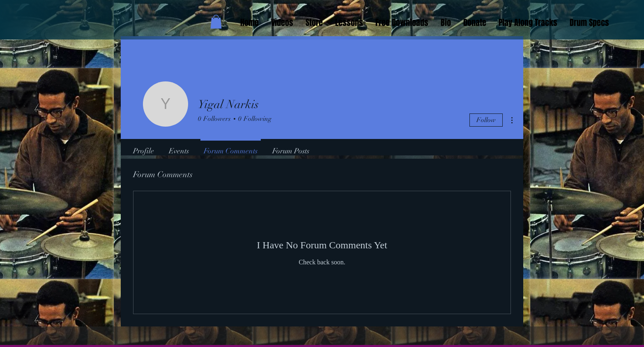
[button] (216, 22)
